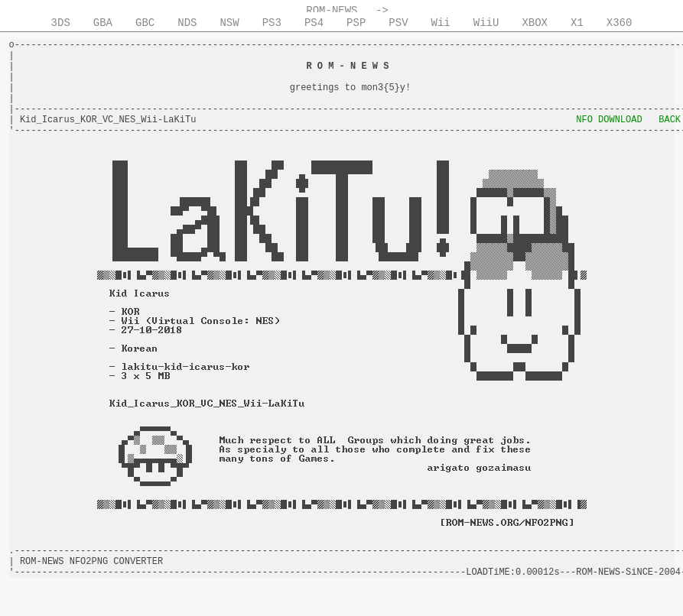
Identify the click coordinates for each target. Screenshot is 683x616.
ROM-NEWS (332, 11)
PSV (398, 23)
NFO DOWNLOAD (609, 120)
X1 (577, 23)
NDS (187, 23)
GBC (145, 23)
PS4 (314, 23)
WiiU (486, 23)
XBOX (535, 23)
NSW (229, 23)
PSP (356, 23)
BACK (670, 120)
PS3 (272, 23)
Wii (441, 23)
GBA (103, 23)
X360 (620, 23)
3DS (61, 23)
